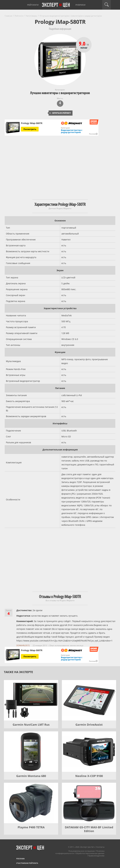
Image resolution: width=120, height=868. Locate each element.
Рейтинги (33, 5)
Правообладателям (96, 856)
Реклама (20, 859)
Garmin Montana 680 (31, 776)
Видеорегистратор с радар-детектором (72, 131)
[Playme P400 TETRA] (31, 803)
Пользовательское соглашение (82, 851)
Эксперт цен (56, 5)
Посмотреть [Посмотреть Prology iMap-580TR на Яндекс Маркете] (30, 129)
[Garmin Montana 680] (31, 752)
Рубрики (80, 5)
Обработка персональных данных (90, 853)
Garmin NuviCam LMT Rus (31, 725)
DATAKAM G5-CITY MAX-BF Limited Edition (89, 829)
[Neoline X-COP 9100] (89, 752)
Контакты (100, 847)
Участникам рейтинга (27, 863)
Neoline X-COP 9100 (89, 776)
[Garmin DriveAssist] (89, 700)
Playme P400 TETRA (31, 827)
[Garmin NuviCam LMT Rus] (31, 700)
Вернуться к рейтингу (60, 113)
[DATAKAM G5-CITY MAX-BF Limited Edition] (89, 803)
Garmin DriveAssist (89, 725)
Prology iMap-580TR (32, 123)
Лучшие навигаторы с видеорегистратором (60, 93)
